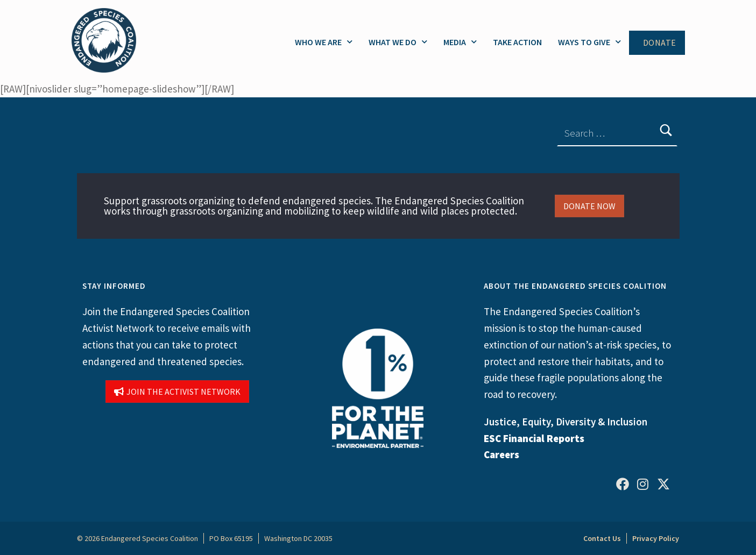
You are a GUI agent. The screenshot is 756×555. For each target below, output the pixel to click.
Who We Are (324, 42)
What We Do (398, 42)
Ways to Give (589, 42)
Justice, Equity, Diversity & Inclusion (566, 422)
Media (460, 42)
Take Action (517, 42)
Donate (660, 43)
